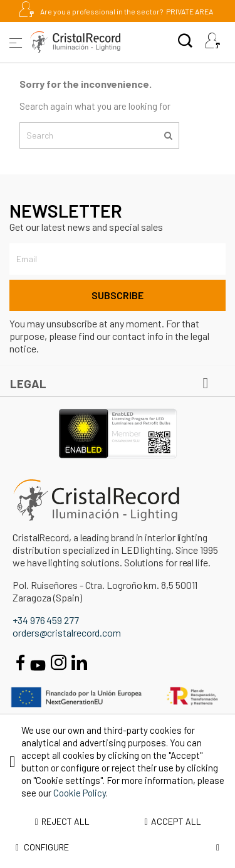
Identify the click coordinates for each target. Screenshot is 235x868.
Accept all (173, 821)
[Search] (99, 135)
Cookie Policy (80, 793)
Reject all (62, 821)
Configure (118, 847)
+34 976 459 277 (46, 620)
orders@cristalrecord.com (67, 632)
